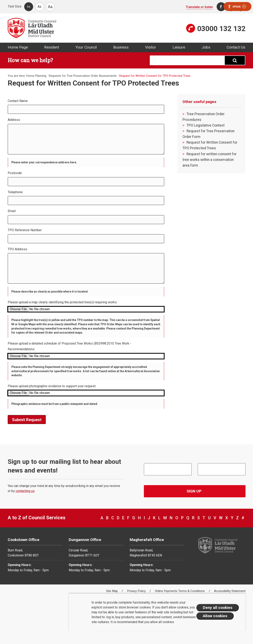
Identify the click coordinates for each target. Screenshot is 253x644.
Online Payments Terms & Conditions (180, 591)
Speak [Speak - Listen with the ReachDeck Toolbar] (237, 7)
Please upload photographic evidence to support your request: (52, 386)
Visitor (151, 47)
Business (121, 47)
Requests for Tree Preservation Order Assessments (83, 76)
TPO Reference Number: (25, 230)
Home (30, 76)
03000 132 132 (221, 29)
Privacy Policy (137, 591)
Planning (41, 76)
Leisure (179, 47)
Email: (12, 211)
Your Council (86, 47)
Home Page (18, 47)
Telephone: (15, 192)
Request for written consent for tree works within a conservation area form (210, 160)
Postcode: (15, 173)
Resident (52, 47)
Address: (14, 120)
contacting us (25, 491)
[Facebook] (221, 7)
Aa (29, 7)
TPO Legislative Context (206, 125)
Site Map (112, 591)
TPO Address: (18, 249)
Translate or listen (199, 7)
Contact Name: (18, 101)
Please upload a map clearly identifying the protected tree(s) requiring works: (62, 302)
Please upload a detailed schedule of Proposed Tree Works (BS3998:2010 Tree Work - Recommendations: (69, 346)
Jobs (206, 47)
